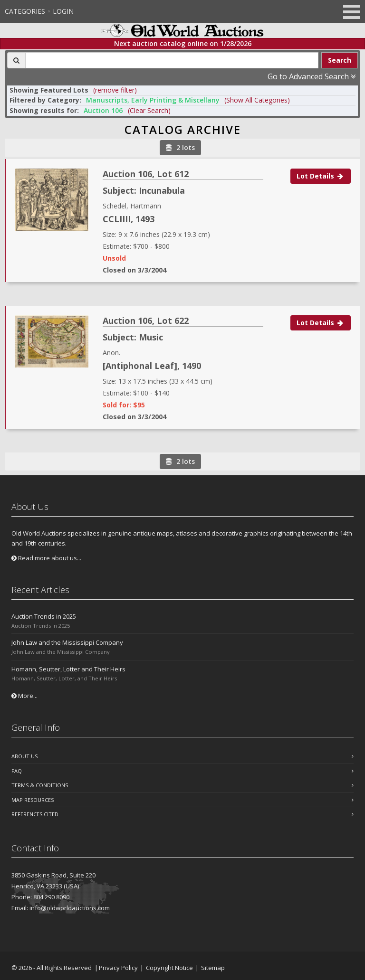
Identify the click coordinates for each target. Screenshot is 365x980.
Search (340, 60)
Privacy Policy (118, 968)
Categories (25, 11)
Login (63, 11)
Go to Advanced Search (312, 76)
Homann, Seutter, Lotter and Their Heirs (68, 669)
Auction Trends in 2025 (44, 616)
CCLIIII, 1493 (129, 219)
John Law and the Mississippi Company (67, 642)
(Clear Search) (149, 110)
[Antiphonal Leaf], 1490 (152, 366)
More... (24, 696)
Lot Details (321, 176)
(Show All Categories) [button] (257, 100)
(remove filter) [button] (115, 90)
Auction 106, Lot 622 (146, 320)
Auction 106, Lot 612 (146, 174)
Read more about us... (46, 558)
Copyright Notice (169, 968)
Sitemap (213, 968)
